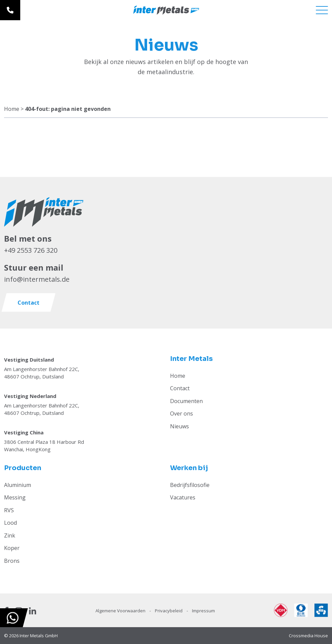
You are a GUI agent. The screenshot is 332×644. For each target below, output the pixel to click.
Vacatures (183, 497)
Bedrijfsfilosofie (190, 485)
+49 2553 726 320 (31, 250)
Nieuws (179, 426)
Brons (12, 561)
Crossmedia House (308, 636)
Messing (15, 497)
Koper (12, 548)
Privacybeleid (169, 611)
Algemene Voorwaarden (121, 611)
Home (12, 109)
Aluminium (18, 485)
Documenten (186, 401)
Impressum (203, 611)
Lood (10, 523)
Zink (10, 535)
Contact (180, 388)
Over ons (182, 413)
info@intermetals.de (37, 279)
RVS (9, 510)
